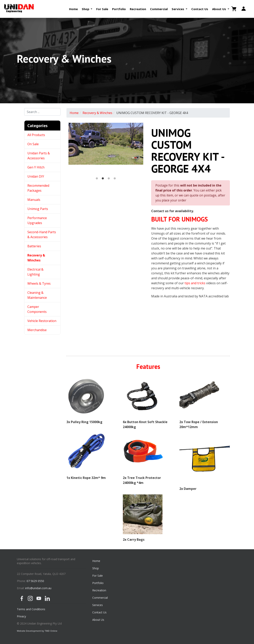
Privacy (21, 616)
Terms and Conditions (31, 609)
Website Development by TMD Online (37, 631)
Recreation (138, 9)
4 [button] (115, 179)
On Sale (33, 144)
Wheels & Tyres (39, 283)
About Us (98, 620)
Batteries (34, 246)
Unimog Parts (38, 209)
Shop (96, 568)
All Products (36, 135)
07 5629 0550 (35, 581)
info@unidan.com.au (38, 588)
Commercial (159, 9)
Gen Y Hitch (36, 167)
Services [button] (178, 9)
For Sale (102, 9)
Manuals (34, 200)
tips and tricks (195, 283)
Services (98, 605)
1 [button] (97, 179)
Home (73, 9)
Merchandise (37, 330)
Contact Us (200, 9)
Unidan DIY (36, 176)
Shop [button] (86, 9)
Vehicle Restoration (42, 321)
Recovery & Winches (97, 113)
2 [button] (103, 179)
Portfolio (119, 9)
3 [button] (109, 179)
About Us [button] (219, 9)
